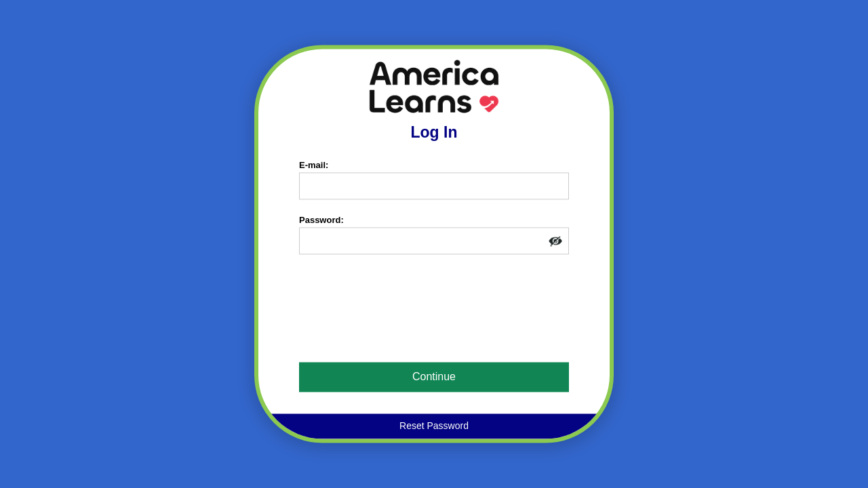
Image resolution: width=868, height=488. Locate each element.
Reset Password (434, 426)
